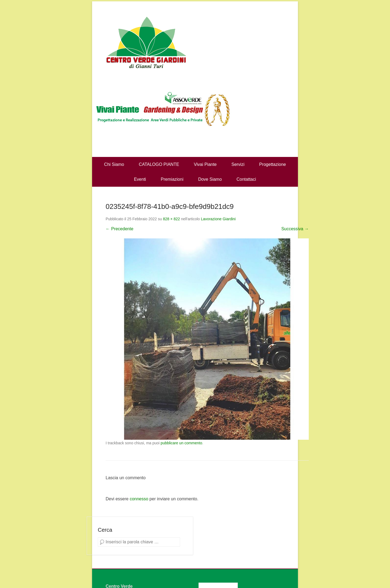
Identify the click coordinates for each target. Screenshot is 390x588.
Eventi (140, 179)
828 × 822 (172, 219)
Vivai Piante (205, 164)
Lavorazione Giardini (218, 219)
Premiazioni (172, 179)
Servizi (238, 164)
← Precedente (119, 229)
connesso (139, 499)
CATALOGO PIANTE (159, 164)
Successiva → (295, 229)
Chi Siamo (114, 164)
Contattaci (246, 179)
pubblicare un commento (181, 443)
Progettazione (273, 164)
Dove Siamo (210, 179)
